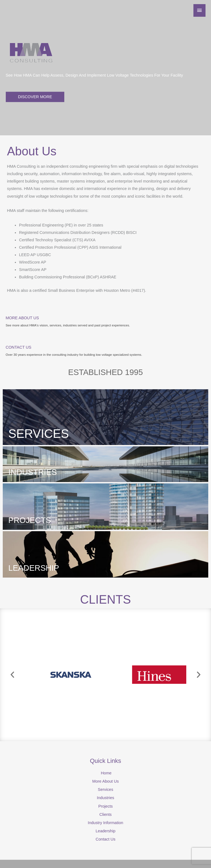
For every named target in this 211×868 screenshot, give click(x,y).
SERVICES (39, 434)
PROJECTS (30, 520)
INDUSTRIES (33, 472)
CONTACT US (19, 347)
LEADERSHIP (34, 568)
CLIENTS (106, 599)
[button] (12, 675)
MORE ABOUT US (22, 318)
